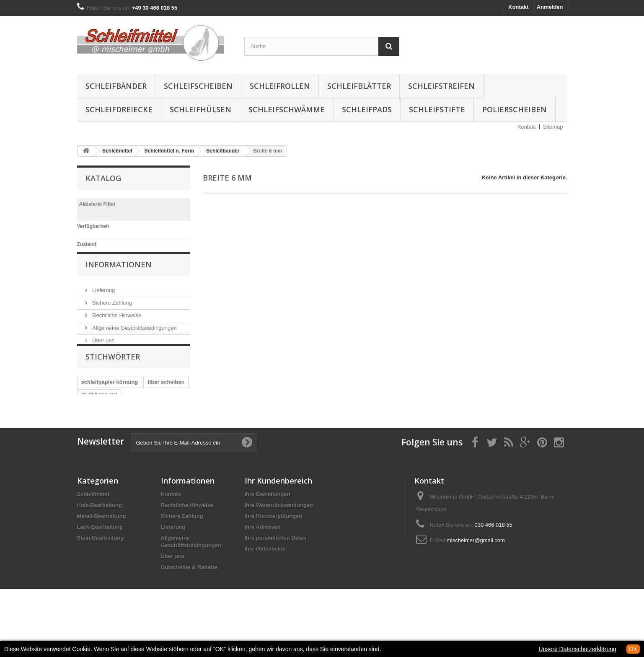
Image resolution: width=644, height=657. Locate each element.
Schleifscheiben (198, 86)
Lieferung (103, 304)
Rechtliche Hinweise (116, 329)
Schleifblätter (359, 86)
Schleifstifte (437, 109)
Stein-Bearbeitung (101, 575)
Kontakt (518, 7)
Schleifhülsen (200, 109)
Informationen (119, 282)
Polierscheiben (515, 109)
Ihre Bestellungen (268, 531)
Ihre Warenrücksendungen (279, 542)
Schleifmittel (93, 531)
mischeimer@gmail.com (476, 577)
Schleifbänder (116, 86)
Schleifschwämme (287, 109)
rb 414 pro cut (99, 424)
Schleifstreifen (441, 86)
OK (633, 649)
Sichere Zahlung (111, 317)
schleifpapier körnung (110, 411)
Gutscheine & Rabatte (189, 604)
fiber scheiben (166, 411)
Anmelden (550, 7)
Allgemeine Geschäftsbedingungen (134, 342)
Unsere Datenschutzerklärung (578, 649)
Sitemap (553, 127)
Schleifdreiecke (119, 109)
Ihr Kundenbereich (278, 517)
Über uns (103, 354)
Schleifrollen (280, 86)
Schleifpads (367, 109)
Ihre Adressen (263, 564)
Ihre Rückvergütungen (274, 553)
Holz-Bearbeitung (100, 542)
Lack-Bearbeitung (100, 564)
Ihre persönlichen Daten (276, 575)
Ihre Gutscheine (265, 586)
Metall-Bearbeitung (102, 553)
